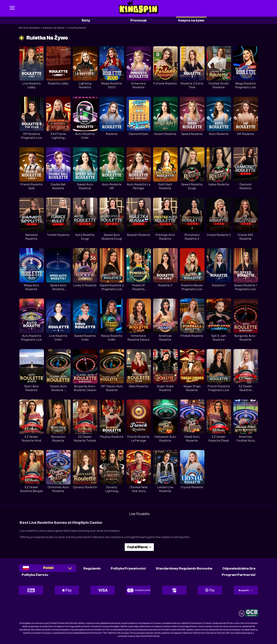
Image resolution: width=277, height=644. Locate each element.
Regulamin (92, 568)
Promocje (139, 20)
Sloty (86, 20)
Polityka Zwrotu (35, 575)
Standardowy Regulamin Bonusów (184, 568)
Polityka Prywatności (128, 568)
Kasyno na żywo (191, 20)
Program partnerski (239, 575)
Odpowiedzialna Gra (239, 568)
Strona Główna (29, 28)
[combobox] (48, 569)
